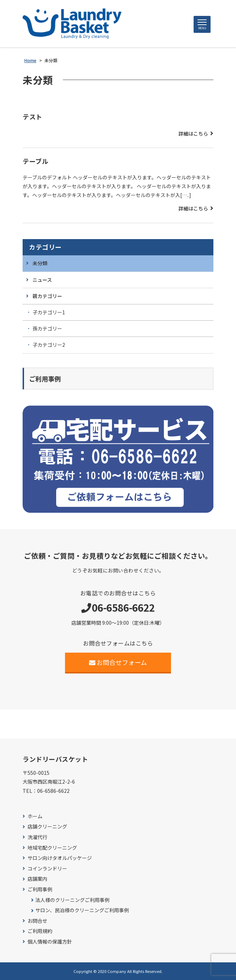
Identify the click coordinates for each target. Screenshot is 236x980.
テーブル (36, 161)
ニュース (42, 280)
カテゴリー (45, 247)
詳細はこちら (193, 133)
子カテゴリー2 (49, 345)
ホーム (35, 816)
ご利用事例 (40, 889)
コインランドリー (47, 869)
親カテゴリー (47, 296)
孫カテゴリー (47, 328)
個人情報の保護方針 (50, 942)
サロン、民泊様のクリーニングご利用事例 (82, 910)
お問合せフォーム (118, 662)
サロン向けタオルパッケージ (60, 858)
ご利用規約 (40, 931)
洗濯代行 (37, 837)
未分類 (40, 263)
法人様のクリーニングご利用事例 (72, 900)
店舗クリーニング (47, 827)
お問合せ (37, 921)
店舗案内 (37, 879)
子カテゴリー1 (49, 312)
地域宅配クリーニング (52, 848)
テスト (33, 117)
